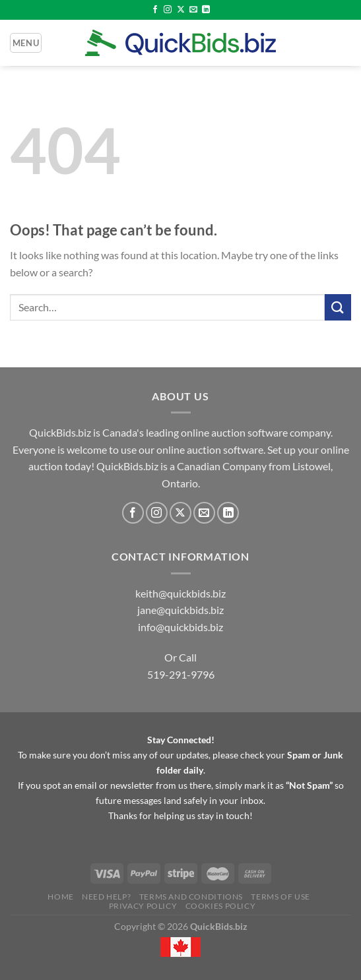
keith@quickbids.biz (180, 593)
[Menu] (26, 43)
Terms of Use (280, 897)
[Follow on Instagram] (168, 10)
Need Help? (106, 897)
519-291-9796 (181, 674)
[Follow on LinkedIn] (206, 10)
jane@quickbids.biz (180, 610)
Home (60, 897)
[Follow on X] (181, 10)
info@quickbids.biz (180, 627)
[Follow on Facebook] (155, 10)
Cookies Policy (221, 906)
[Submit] (338, 307)
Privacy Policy (143, 906)
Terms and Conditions (191, 897)
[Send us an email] (193, 10)
